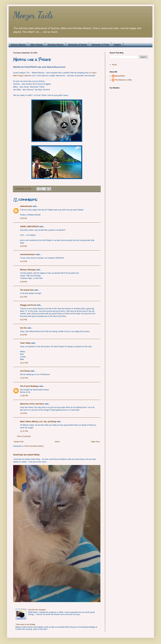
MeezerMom (120, 76)
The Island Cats (27, 290)
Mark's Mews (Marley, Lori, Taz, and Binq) (38, 422)
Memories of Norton (78, 45)
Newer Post (19, 442)
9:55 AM (23, 246)
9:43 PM (23, 335)
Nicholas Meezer (56, 45)
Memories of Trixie (100, 45)
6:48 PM (23, 282)
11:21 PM (24, 431)
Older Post (95, 442)
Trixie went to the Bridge (25, 624)
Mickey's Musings (28, 270)
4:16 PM (23, 413)
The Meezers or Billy (123, 80)
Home (57, 442)
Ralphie (117, 45)
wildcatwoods (26, 206)
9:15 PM (23, 320)
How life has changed (37, 610)
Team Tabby (25, 343)
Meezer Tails (33, 15)
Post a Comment (24, 436)
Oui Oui (23, 328)
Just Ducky (25, 371)
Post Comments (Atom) (34, 446)
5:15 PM (23, 261)
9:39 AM (23, 218)
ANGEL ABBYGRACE (29, 227)
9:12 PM (23, 297)
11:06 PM (24, 396)
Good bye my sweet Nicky (26, 455)
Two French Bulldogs (29, 386)
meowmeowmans (28, 254)
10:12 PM (24, 363)
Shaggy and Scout (28, 305)
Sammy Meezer (18, 45)
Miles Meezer (37, 45)
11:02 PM (24, 378)
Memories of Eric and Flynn (32, 404)
